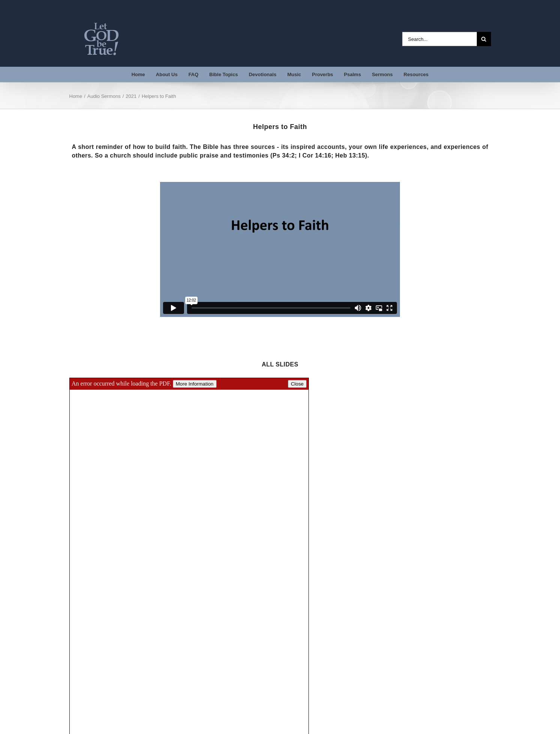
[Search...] (439, 39)
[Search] (484, 39)
